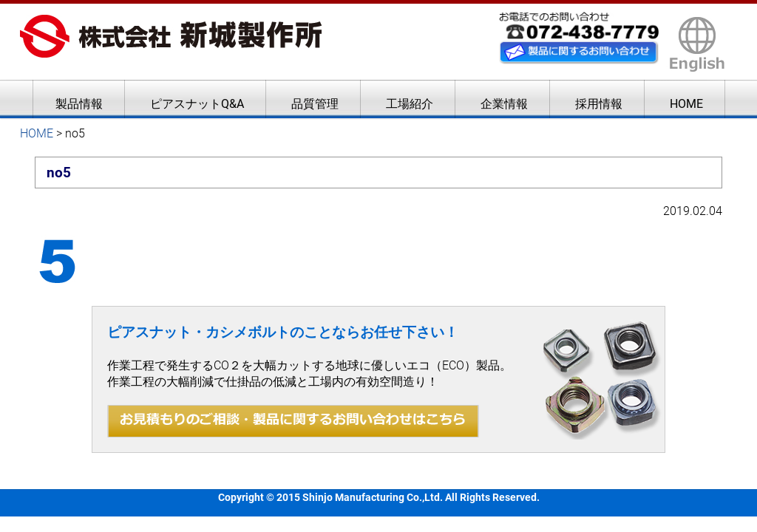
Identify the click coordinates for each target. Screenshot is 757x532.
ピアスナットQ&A (197, 104)
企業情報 (504, 104)
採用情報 (599, 104)
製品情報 (79, 104)
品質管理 (315, 104)
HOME (686, 104)
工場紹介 (410, 104)
